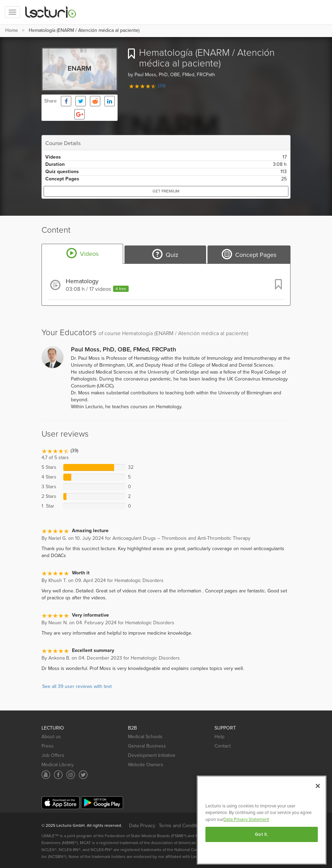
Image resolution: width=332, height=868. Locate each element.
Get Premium (166, 191)
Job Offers (53, 755)
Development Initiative (152, 755)
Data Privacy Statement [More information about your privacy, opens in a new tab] (246, 820)
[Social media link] (46, 775)
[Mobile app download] (61, 803)
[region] (262, 820)
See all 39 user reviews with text (77, 686)
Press (48, 746)
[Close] (318, 786)
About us (51, 737)
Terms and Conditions (182, 826)
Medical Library (58, 765)
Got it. (262, 834)
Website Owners (146, 765)
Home (12, 30)
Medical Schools (145, 737)
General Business (147, 746)
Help (219, 737)
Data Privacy (142, 826)
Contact (223, 746)
